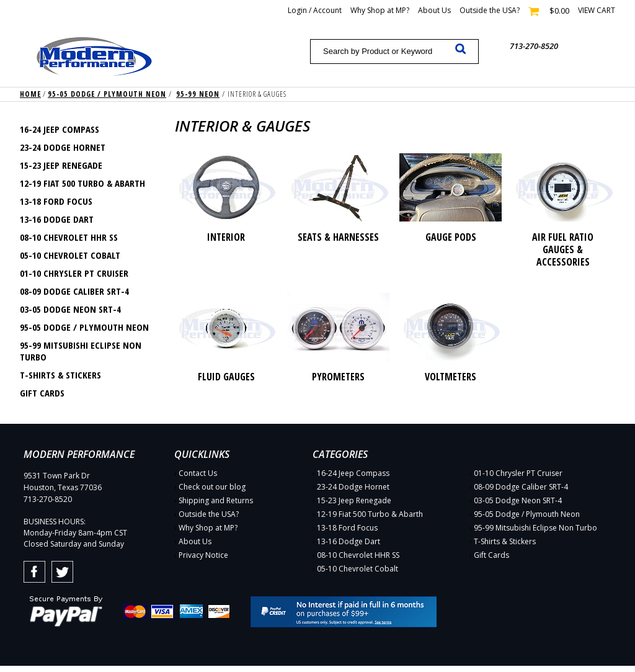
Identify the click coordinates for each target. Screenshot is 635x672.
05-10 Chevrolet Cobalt (70, 255)
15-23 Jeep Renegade (61, 165)
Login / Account (315, 10)
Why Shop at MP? (380, 10)
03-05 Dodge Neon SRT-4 (70, 309)
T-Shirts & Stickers (60, 375)
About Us (434, 10)
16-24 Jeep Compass (60, 129)
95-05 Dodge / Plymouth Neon (107, 94)
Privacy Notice (203, 555)
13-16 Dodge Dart (57, 219)
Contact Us (198, 473)
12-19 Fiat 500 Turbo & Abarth (82, 183)
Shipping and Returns (216, 500)
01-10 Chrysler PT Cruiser (74, 273)
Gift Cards (42, 393)
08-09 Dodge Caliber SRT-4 (74, 291)
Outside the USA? (490, 10)
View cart (597, 10)
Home (30, 94)
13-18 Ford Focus (56, 201)
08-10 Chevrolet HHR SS (69, 237)
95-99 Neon (198, 94)
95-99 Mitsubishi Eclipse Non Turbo (81, 351)
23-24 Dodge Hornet (63, 147)
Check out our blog (212, 487)
